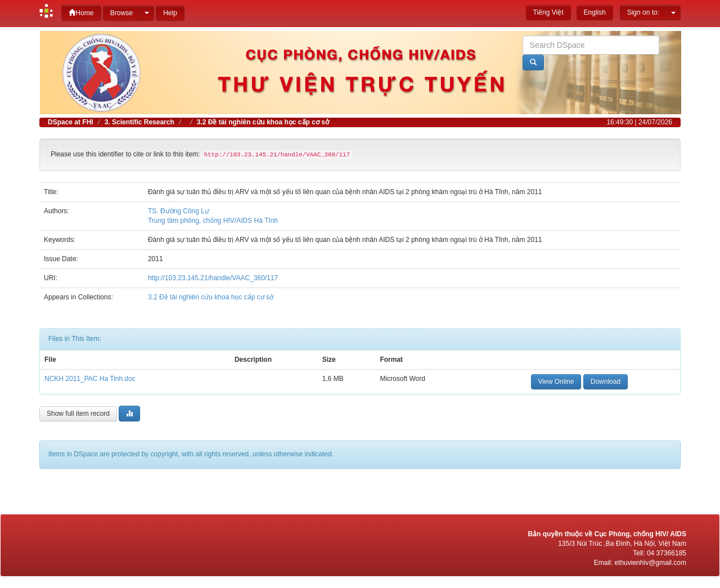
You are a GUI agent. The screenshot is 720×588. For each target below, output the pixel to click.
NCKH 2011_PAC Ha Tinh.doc (90, 379)
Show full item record (78, 414)
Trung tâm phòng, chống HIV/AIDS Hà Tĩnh (213, 221)
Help (170, 13)
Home (81, 13)
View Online (556, 381)
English (595, 12)
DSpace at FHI (71, 122)
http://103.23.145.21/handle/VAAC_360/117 (213, 278)
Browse (121, 13)
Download (606, 381)
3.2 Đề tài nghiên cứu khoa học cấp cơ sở (263, 122)
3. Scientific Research (139, 122)
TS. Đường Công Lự (179, 211)
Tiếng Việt (548, 12)
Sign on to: (643, 12)
